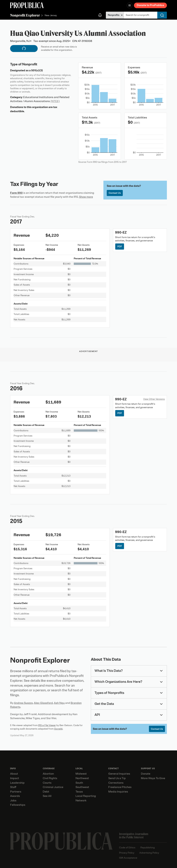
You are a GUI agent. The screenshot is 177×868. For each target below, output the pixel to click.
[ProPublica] (27, 5)
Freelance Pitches (120, 787)
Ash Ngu (59, 703)
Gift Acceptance (128, 858)
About (14, 774)
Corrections (116, 783)
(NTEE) (55, 101)
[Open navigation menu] (130, 5)
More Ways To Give (153, 778)
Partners (16, 792)
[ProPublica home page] (61, 841)
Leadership (17, 783)
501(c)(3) (37, 70)
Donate (146, 774)
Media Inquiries (118, 792)
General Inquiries (119, 774)
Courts (47, 783)
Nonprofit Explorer (25, 15)
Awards (15, 796)
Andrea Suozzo (23, 703)
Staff (13, 787)
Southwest (82, 787)
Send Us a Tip (117, 778)
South (79, 783)
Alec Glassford (43, 703)
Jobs (13, 801)
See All (47, 796)
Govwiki (58, 729)
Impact (15, 778)
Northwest (82, 778)
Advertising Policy (149, 853)
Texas (79, 792)
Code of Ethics (127, 848)
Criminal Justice (53, 787)
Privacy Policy (127, 853)
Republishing (148, 848)
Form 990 (16, 193)
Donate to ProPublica (150, 5)
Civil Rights (50, 778)
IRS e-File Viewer (47, 725)
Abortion (48, 774)
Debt (46, 792)
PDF (120, 247)
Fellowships (18, 805)
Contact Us (115, 193)
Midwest (81, 774)
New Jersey (51, 16)
